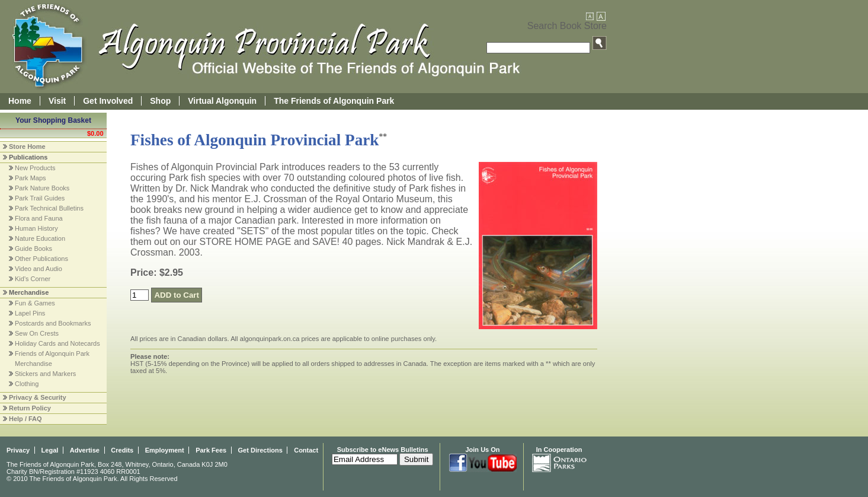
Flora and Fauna (39, 218)
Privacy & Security (38, 397)
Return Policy (30, 408)
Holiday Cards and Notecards (57, 343)
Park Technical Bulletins (49, 208)
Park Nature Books (42, 188)
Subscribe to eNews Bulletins (383, 450)
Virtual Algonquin (222, 101)
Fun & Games (35, 303)
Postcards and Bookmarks (53, 323)
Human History (36, 228)
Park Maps (31, 178)
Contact (306, 450)
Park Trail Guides (40, 198)
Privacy (18, 450)
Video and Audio (39, 269)
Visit (57, 101)
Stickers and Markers (45, 374)
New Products (35, 168)
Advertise (85, 450)
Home (20, 101)
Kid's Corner (33, 279)
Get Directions (260, 450)
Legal (50, 450)
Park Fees (211, 450)
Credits (122, 450)
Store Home (27, 146)
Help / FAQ (25, 419)
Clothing (27, 384)
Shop (160, 101)
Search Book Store (567, 26)
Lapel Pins (30, 313)
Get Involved (108, 101)
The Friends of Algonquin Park (334, 101)
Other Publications (41, 259)
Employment (165, 450)
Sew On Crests (37, 333)
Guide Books (33, 249)
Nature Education (40, 238)
